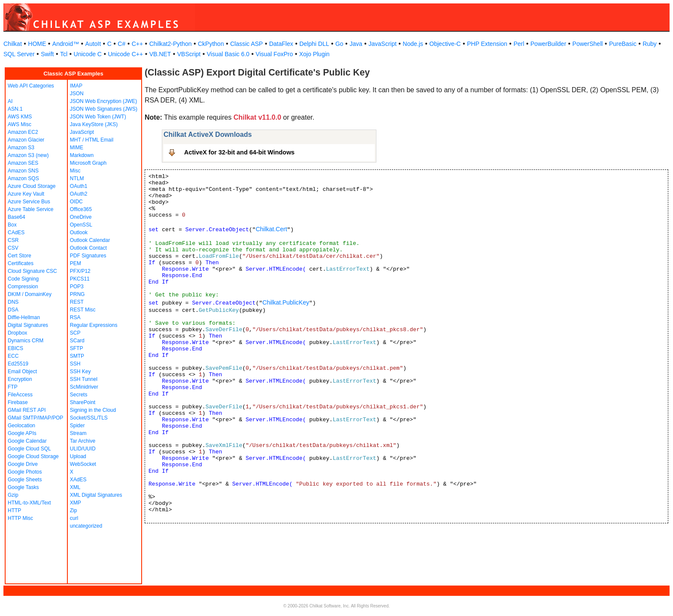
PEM (76, 263)
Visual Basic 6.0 (228, 54)
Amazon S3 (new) (28, 155)
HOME (37, 44)
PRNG (77, 294)
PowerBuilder (548, 44)
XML (75, 487)
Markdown (82, 155)
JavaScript (383, 44)
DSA (13, 310)
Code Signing (23, 279)
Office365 (81, 209)
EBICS (15, 348)
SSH (75, 364)
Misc (75, 171)
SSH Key (80, 371)
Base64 (17, 217)
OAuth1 (79, 186)
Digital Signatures (28, 325)
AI (10, 101)
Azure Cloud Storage (32, 186)
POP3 (77, 287)
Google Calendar (27, 441)
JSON (77, 94)
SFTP (77, 348)
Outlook (79, 233)
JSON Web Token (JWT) (98, 117)
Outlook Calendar (90, 240)
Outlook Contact (88, 248)
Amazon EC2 (23, 132)
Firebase (18, 402)
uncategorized (86, 526)
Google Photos (25, 472)
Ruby (650, 44)
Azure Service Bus (29, 202)
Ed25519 (18, 364)
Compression (23, 287)
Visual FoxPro (274, 54)
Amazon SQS (23, 178)
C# (121, 44)
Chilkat (13, 44)
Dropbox (17, 333)
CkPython (211, 44)
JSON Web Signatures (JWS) (104, 109)
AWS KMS (20, 117)
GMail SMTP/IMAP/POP (35, 418)
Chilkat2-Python (171, 44)
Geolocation (21, 426)
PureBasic (623, 44)
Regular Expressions (94, 325)
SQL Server (19, 54)
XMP (76, 503)
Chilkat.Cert (271, 229)
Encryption (20, 379)
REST (77, 302)
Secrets (79, 395)
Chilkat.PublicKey (286, 302)
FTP (13, 387)
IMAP (76, 86)
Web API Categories (31, 86)
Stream (78, 433)
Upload (78, 456)
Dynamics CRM (26, 341)
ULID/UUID (83, 449)
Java (356, 44)
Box (12, 225)
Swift (47, 54)
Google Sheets (25, 480)
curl (74, 518)
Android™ (66, 44)
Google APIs (22, 433)
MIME (77, 148)
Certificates (21, 263)
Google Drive (23, 464)
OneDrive (81, 217)
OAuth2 (79, 194)
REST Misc (83, 310)
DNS (13, 302)
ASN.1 (15, 109)
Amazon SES (23, 163)
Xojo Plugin (314, 54)
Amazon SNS (23, 171)
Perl (519, 44)
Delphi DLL (314, 44)
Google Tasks (23, 487)
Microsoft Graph (88, 163)
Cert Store (20, 256)
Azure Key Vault (26, 194)
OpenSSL (81, 225)
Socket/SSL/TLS (89, 418)
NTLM (77, 178)
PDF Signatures (88, 256)
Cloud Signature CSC (32, 271)
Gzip (13, 495)
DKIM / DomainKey (30, 294)
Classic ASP (246, 44)
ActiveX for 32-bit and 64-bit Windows (239, 152)
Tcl (64, 54)
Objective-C (445, 44)
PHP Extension (487, 44)
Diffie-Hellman (24, 317)
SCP (75, 333)
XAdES (78, 480)
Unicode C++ (125, 54)
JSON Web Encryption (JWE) (103, 101)
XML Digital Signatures (96, 495)
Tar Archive (83, 441)
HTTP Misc (20, 518)
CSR (13, 240)
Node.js (413, 44)
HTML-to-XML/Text (29, 503)
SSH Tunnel (84, 379)
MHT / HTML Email (92, 140)
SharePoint (83, 402)
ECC (13, 356)
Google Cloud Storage (33, 456)
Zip (74, 510)
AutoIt (93, 44)
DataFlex (281, 44)
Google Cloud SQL (29, 449)
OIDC (76, 202)
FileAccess (20, 395)
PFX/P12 (80, 271)
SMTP (77, 356)
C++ (137, 44)
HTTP (14, 510)
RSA (75, 317)
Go (339, 44)
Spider (77, 426)
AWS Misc (20, 124)
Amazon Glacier (26, 140)
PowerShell (588, 44)
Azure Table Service (31, 209)
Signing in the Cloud (93, 410)
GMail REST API (27, 410)
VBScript (189, 54)
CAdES (16, 233)
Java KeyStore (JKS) (94, 124)
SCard (77, 341)
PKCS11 (80, 279)
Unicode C (88, 54)
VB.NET (160, 54)
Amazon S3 (21, 148)
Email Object (22, 371)
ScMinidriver (84, 387)
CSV (13, 248)
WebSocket (83, 464)
